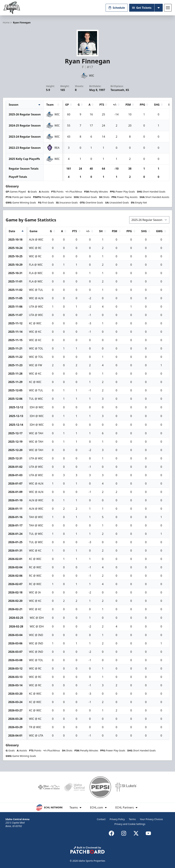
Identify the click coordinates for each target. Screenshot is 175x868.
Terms (132, 819)
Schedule (117, 8)
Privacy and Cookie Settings (130, 824)
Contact (101, 819)
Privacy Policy (117, 819)
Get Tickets (142, 8)
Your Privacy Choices (151, 819)
